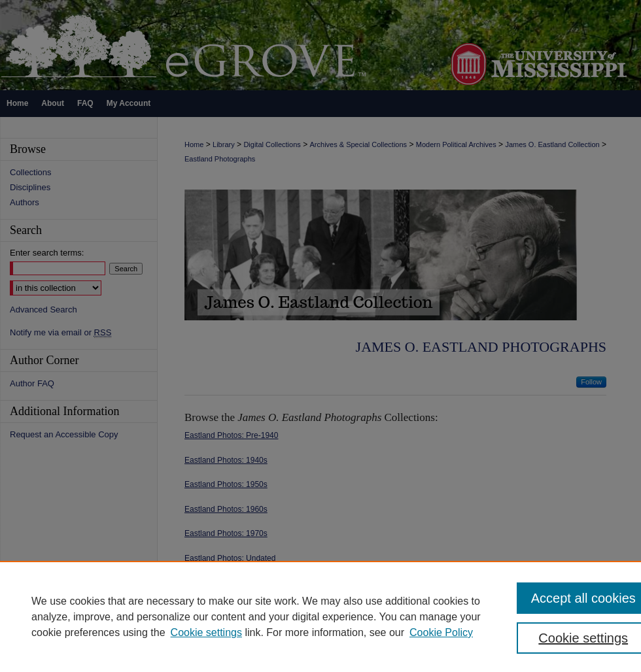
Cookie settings (206, 632)
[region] (320, 616)
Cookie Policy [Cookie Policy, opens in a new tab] (441, 632)
